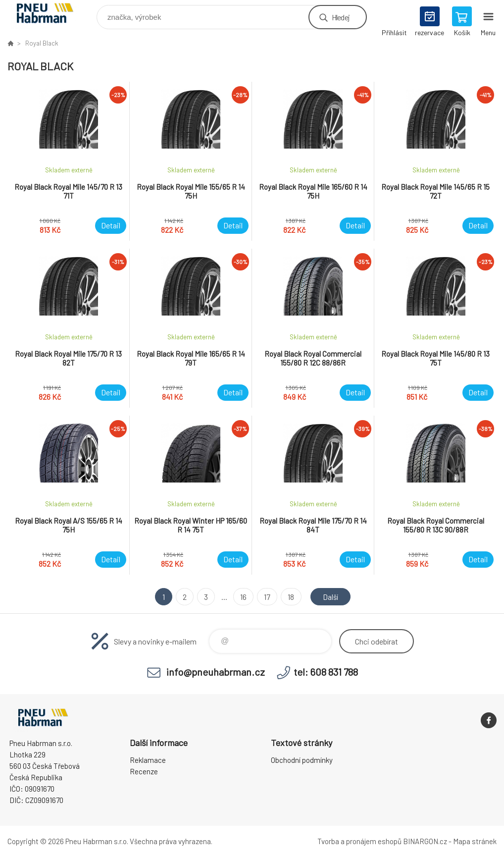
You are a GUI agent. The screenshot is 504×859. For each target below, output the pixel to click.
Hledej (341, 17)
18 (290, 597)
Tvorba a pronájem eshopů (359, 841)
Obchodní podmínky (302, 760)
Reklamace (148, 760)
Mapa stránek (475, 841)
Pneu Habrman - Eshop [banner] (51, 15)
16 (243, 597)
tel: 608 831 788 (326, 672)
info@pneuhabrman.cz (216, 672)
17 (267, 597)
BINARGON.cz (425, 841)
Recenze (144, 771)
